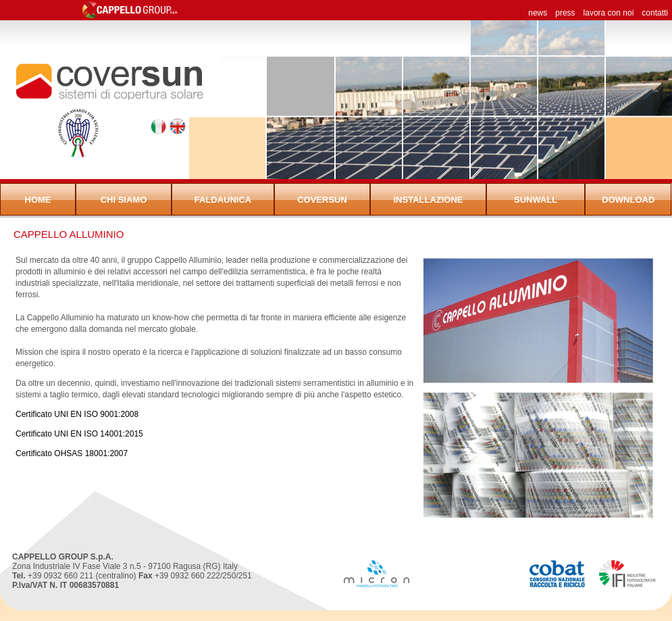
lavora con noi (609, 13)
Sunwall (536, 200)
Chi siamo (124, 200)
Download (628, 200)
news (538, 13)
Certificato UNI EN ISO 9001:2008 (77, 414)
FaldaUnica (223, 200)
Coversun (322, 200)
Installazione (428, 200)
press (565, 13)
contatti (655, 13)
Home (38, 200)
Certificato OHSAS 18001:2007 (72, 453)
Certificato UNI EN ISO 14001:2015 (79, 434)
